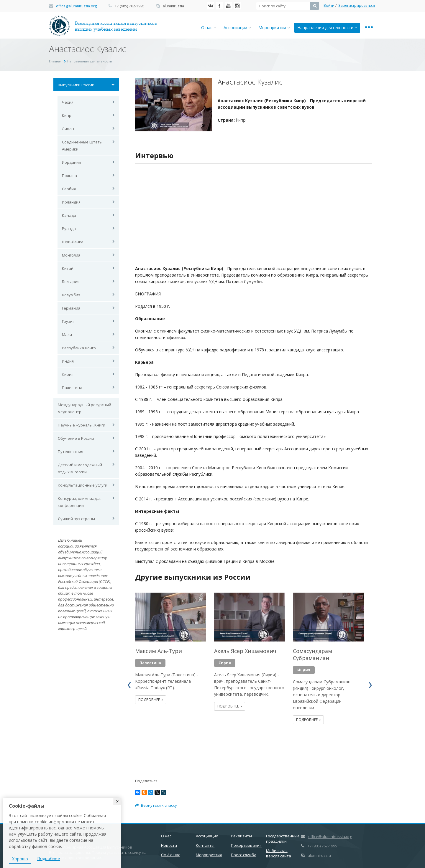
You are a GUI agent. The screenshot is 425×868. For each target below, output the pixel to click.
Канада (69, 215)
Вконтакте (211, 6)
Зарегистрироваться (357, 5)
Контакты (205, 845)
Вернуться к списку (156, 805)
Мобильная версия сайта (279, 853)
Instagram (237, 6)
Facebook (219, 6)
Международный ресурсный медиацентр (84, 408)
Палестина (72, 388)
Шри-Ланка (73, 242)
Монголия (71, 255)
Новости (169, 845)
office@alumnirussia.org (76, 6)
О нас (209, 28)
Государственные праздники (283, 839)
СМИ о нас (170, 855)
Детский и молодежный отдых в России (80, 468)
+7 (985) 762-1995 (130, 6)
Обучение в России (76, 438)
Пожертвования (246, 845)
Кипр (67, 115)
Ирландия (71, 202)
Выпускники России (76, 85)
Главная (55, 61)
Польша (69, 176)
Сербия (69, 189)
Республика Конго (79, 348)
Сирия (68, 374)
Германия (71, 308)
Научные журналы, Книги (82, 425)
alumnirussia (173, 6)
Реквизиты (241, 836)
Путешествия (70, 452)
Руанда (69, 229)
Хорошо (20, 859)
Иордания (71, 162)
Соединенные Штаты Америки (82, 146)
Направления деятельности (327, 28)
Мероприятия (274, 28)
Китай (68, 268)
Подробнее (151, 700)
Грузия (68, 321)
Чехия (68, 102)
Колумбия (71, 295)
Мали (67, 335)
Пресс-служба (244, 855)
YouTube (228, 6)
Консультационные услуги (83, 485)
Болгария (71, 282)
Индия (68, 361)
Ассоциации (237, 28)
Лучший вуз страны (76, 519)
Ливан (68, 129)
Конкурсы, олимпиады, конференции (79, 502)
